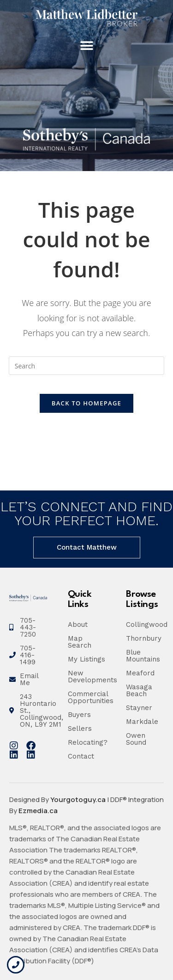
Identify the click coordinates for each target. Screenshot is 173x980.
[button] (86, 46)
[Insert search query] (87, 366)
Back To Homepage (86, 403)
